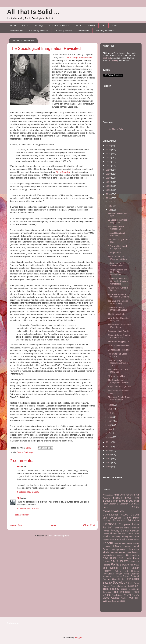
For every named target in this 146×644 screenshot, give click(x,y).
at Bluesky (113, 60)
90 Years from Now (117, 376)
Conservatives (113, 511)
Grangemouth (114, 253)
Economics (119, 521)
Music (136, 552)
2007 (109, 463)
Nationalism (108, 555)
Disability (107, 521)
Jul (110, 413)
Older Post (89, 525)
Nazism (120, 555)
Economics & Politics (59, 25)
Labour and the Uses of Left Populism (119, 264)
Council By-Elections (39, 31)
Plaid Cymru (134, 561)
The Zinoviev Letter (117, 314)
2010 (109, 450)
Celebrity (124, 504)
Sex (103, 25)
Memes (114, 553)
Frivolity (115, 531)
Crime (127, 518)
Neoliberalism (133, 555)
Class (135, 507)
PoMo (126, 565)
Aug (111, 409)
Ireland (132, 540)
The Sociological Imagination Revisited (45, 48)
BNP (116, 501)
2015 (109, 190)
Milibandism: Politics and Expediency (119, 326)
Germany (134, 531)
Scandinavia (117, 576)
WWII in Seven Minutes (119, 346)
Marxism (134, 549)
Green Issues (118, 533)
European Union (129, 524)
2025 (109, 150)
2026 (109, 146)
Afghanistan (108, 495)
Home (13, 25)
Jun (110, 417)
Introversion (121, 540)
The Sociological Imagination (79, 57)
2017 (109, 182)
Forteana (135, 528)
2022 (109, 162)
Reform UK (121, 571)
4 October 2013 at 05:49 (28, 492)
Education (133, 521)
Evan (19, 466)
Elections (110, 524)
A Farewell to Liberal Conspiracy (117, 247)
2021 (109, 166)
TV (124, 595)
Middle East (125, 553)
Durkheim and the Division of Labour (117, 309)
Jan (110, 437)
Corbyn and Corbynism (121, 516)
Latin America (120, 543)
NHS (121, 558)
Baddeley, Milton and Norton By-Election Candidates (118, 281)
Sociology (39, 25)
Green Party (133, 534)
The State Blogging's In (119, 342)
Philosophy (121, 561)
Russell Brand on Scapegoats (116, 228)
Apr (110, 425)
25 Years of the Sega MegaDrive (118, 221)
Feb (110, 433)
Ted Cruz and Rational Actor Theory (118, 302)
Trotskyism (117, 595)
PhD (113, 561)
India (112, 540)
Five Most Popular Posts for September (119, 398)
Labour (108, 543)
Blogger (78, 638)
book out (107, 58)
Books (114, 25)
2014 (109, 194)
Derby (136, 518)
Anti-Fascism (128, 495)
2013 (109, 198)
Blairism (117, 498)
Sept (111, 405)
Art (137, 495)
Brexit (129, 501)
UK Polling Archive (63, 31)
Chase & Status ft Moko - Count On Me (119, 336)
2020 (109, 170)
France (106, 531)
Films (126, 528)
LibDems (117, 546)
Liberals (127, 547)
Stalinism (122, 586)
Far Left (79, 25)
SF (124, 579)
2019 (109, 174)
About (25, 25)
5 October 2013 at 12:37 (28, 509)
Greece (106, 534)
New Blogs (110, 558)
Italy (137, 540)
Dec (111, 202)
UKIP (130, 595)
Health (106, 537)
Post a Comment (21, 515)
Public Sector (130, 568)
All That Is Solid (116, 129)
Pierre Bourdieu (63, 172)
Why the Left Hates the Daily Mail (118, 319)
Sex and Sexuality (112, 579)
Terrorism (107, 592)
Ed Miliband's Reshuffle (119, 350)
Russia (126, 574)
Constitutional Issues (115, 515)
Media (106, 552)
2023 (109, 158)
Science (126, 576)
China (106, 508)
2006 (109, 466)
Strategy (114, 589)
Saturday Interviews (105, 31)
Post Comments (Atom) (59, 536)
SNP (129, 579)
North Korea (132, 558)
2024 (109, 154)
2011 (109, 446)
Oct (110, 210)
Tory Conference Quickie (119, 387)
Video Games (17, 31)
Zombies (121, 601)
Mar (110, 429)
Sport (113, 586)
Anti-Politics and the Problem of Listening (119, 296)
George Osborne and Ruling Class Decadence (118, 272)
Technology (134, 589)
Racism (107, 571)
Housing (116, 537)
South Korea (133, 583)
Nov (111, 206)
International (84, 31)
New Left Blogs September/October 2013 (118, 363)
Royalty (118, 574)
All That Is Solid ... (33, 12)
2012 (109, 442)
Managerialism (119, 550)
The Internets (122, 592)
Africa (116, 495)
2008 (109, 459)
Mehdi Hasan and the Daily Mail (118, 371)
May (111, 421)
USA (136, 595)
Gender (92, 25)
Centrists (134, 504)
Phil (19, 498)
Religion (135, 571)
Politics (116, 564)
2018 (109, 178)
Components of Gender (119, 331)
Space (106, 586)
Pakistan (106, 561)
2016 (109, 186)
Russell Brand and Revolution (116, 234)
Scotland (135, 576)
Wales (124, 598)
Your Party (112, 601)
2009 (109, 454)
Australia (106, 498)
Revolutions (108, 574)
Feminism (118, 528)
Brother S (114, 504)
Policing (107, 565)
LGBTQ (106, 547)
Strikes (124, 589)
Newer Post (16, 525)
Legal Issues (133, 543)
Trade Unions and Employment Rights (118, 258)
